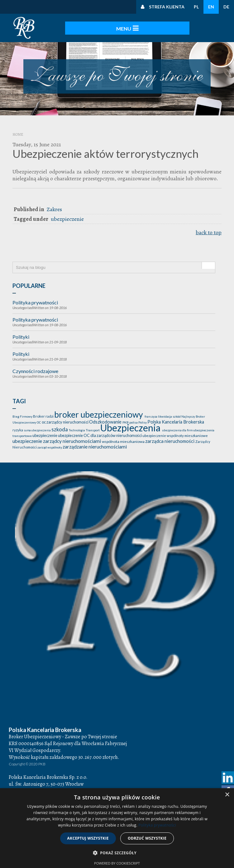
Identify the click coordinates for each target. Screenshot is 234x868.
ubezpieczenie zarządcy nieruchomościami (57, 437)
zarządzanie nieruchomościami (95, 443)
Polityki (21, 333)
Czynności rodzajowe (35, 367)
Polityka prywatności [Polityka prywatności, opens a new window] (157, 825)
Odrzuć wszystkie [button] (147, 838)
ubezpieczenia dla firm (178, 426)
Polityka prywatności (35, 298)
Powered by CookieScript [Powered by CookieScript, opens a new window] (117, 863)
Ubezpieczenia (131, 424)
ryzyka (18, 426)
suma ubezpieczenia (38, 426)
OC (39, 418)
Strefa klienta (167, 7)
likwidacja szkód (170, 412)
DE (226, 7)
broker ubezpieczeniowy (99, 410)
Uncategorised (23, 304)
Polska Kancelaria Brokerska (176, 418)
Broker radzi (44, 412)
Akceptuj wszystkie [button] (88, 838)
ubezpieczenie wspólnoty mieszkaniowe (175, 432)
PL (196, 7)
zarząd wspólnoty (50, 443)
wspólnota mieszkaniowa (124, 437)
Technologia (77, 426)
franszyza (151, 412)
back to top (209, 232)
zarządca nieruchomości (170, 437)
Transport (93, 426)
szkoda (60, 425)
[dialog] (117, 828)
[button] (117, 853)
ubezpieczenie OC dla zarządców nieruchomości (100, 431)
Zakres (54, 209)
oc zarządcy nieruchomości (65, 418)
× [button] (227, 795)
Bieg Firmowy (23, 412)
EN (211, 7)
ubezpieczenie (67, 219)
